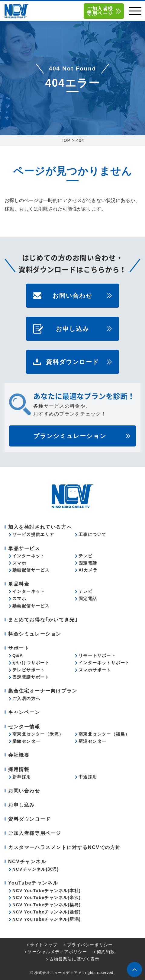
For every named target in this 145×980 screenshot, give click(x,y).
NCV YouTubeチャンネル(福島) (47, 905)
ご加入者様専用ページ (100, 11)
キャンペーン (24, 712)
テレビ (85, 556)
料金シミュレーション (35, 634)
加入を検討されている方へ (40, 527)
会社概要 (19, 755)
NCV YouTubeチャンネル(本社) (47, 891)
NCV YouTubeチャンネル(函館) (47, 912)
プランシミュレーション (70, 436)
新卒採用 (22, 777)
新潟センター (92, 741)
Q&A (18, 655)
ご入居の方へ (26, 698)
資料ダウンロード (72, 362)
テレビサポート (29, 670)
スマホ (19, 563)
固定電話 (88, 563)
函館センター (26, 741)
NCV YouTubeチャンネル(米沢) (47, 898)
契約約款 (106, 952)
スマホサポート (95, 670)
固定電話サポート (31, 677)
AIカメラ (88, 570)
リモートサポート (97, 655)
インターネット (29, 556)
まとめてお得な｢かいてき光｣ (43, 620)
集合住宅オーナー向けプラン (43, 691)
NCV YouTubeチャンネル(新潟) (47, 919)
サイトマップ (44, 945)
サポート (19, 648)
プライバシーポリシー (90, 945)
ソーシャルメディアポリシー (57, 952)
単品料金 (19, 584)
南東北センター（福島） (104, 734)
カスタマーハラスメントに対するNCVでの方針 (64, 847)
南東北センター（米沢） (38, 734)
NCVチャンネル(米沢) (36, 869)
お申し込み (72, 329)
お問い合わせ (72, 296)
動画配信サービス (31, 570)
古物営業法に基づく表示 (74, 959)
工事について (92, 534)
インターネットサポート (104, 663)
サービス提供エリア (33, 534)
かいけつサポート (31, 663)
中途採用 (88, 777)
